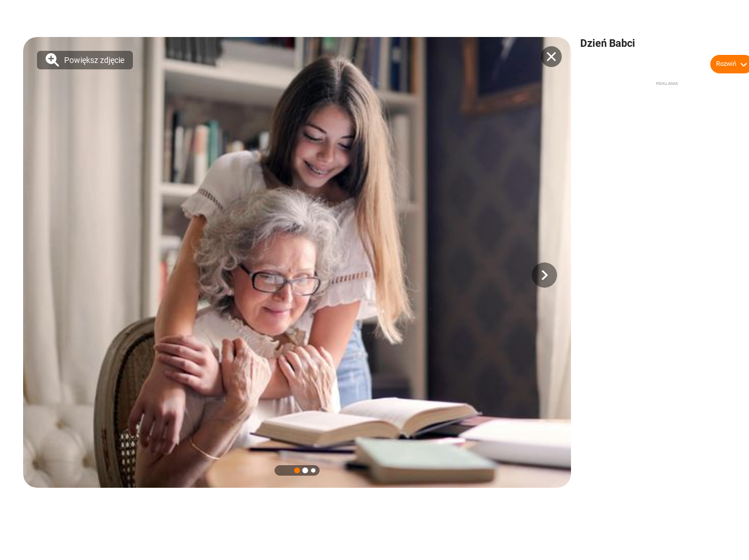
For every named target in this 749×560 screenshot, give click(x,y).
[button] (544, 275)
